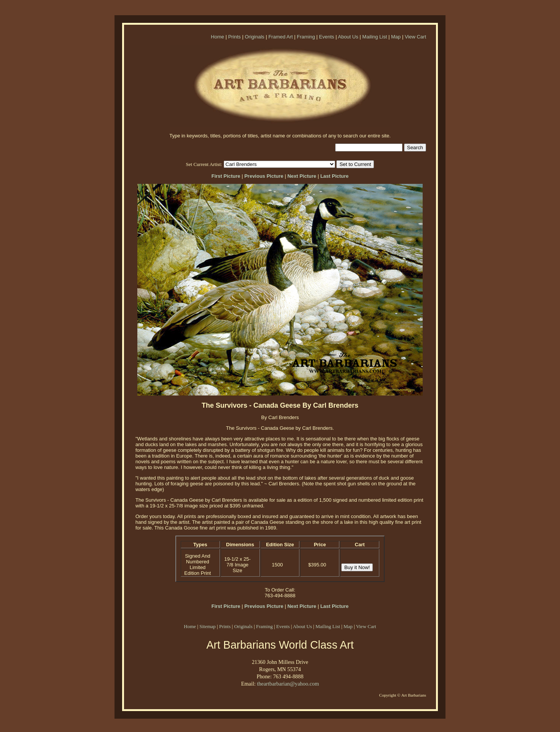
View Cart (415, 37)
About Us (348, 37)
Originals (254, 37)
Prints (235, 37)
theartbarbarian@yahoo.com (288, 684)
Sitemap (208, 626)
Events (327, 37)
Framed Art (280, 37)
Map (396, 37)
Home (217, 37)
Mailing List (375, 37)
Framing (306, 37)
